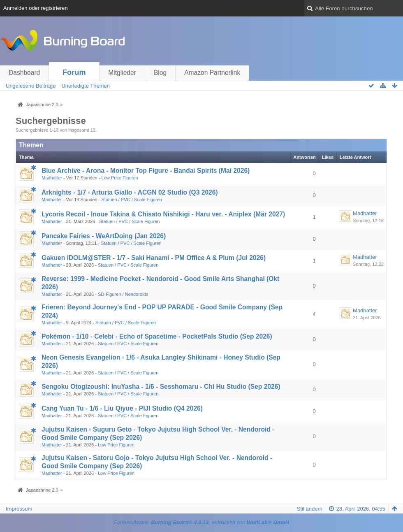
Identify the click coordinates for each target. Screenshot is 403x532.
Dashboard (24, 73)
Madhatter (52, 178)
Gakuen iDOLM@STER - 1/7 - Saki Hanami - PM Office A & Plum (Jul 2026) (154, 258)
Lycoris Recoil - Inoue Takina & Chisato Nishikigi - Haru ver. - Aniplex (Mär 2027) (163, 214)
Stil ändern (310, 509)
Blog (160, 73)
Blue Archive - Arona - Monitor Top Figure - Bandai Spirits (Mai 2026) (146, 171)
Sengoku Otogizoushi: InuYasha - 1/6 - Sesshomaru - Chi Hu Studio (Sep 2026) (161, 387)
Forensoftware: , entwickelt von (201, 522)
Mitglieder (122, 73)
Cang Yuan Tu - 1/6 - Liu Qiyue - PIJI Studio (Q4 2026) (122, 408)
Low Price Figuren (120, 178)
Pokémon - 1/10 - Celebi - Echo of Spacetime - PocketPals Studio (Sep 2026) (157, 336)
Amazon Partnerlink (212, 73)
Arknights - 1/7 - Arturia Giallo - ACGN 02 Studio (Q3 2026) (130, 192)
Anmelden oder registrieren (36, 8)
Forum (74, 72)
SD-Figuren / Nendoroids (123, 294)
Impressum (19, 509)
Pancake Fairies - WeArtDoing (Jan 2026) (104, 236)
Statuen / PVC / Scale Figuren (132, 200)
